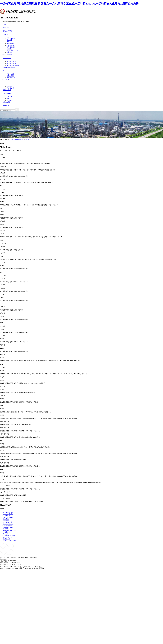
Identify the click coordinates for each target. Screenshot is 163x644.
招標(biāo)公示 (11, 78)
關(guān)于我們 (19, 140)
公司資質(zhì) (11, 47)
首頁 (12, 140)
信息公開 (10, 53)
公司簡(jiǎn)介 (11, 38)
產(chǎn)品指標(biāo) (13, 65)
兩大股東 (10, 40)
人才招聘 (10, 86)
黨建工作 (10, 99)
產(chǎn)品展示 (11, 62)
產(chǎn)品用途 (11, 63)
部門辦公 (10, 100)
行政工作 (10, 97)
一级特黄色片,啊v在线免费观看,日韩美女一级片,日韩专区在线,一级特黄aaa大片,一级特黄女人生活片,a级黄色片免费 (69, 4)
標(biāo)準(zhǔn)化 (12, 51)
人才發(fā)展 (10, 88)
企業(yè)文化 (11, 43)
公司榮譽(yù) (11, 45)
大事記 (9, 42)
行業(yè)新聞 (11, 74)
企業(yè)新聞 (11, 76)
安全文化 (10, 49)
